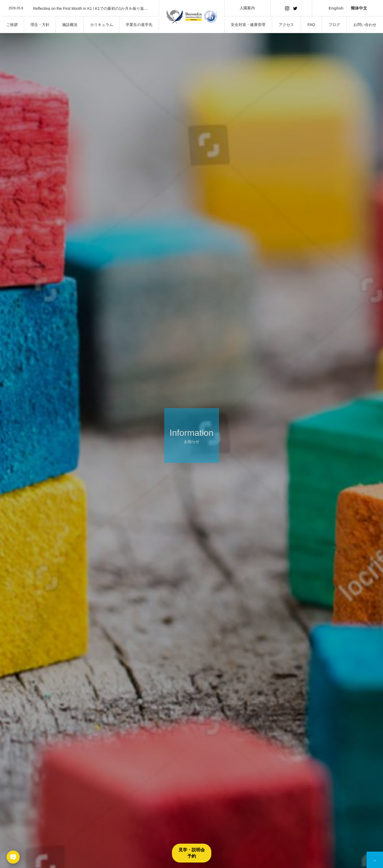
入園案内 (247, 8)
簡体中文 (359, 8)
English (336, 8)
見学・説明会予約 (192, 853)
